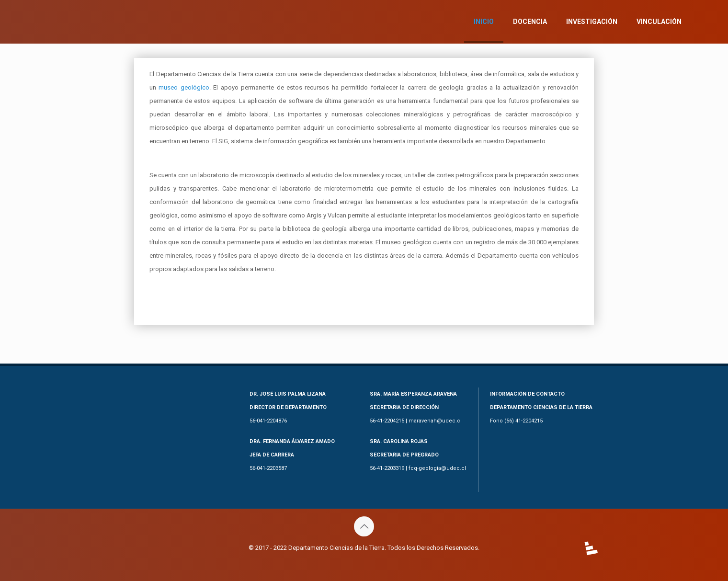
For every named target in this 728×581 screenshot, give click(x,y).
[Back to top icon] (364, 526)
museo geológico (184, 87)
